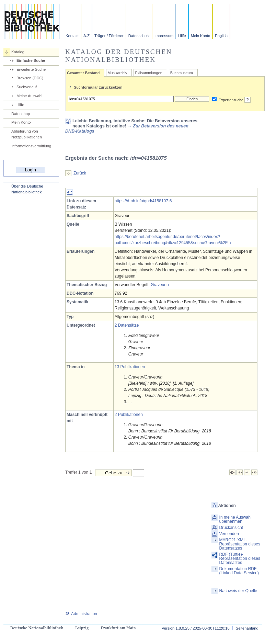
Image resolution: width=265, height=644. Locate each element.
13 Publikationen (130, 367)
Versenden (229, 534)
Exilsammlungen (148, 73)
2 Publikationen (129, 415)
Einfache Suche (31, 60)
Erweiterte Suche (31, 69)
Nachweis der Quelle (238, 591)
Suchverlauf (27, 87)
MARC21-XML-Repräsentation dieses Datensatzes (240, 544)
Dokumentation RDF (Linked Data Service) (239, 571)
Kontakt (72, 36)
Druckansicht (231, 528)
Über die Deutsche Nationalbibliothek (27, 189)
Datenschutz (139, 36)
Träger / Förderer (109, 36)
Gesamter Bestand (83, 73)
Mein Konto (201, 36)
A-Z (87, 36)
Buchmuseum (182, 73)
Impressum (164, 36)
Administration (81, 614)
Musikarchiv (117, 73)
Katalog (18, 52)
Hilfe (182, 36)
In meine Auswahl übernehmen (235, 519)
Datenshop (21, 114)
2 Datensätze (127, 325)
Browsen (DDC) (30, 78)
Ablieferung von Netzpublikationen (27, 134)
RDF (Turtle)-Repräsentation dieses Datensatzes (240, 558)
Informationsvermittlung (31, 146)
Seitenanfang (247, 628)
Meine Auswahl (29, 96)
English (221, 36)
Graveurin (160, 285)
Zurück (80, 173)
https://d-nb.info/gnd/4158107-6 (143, 201)
